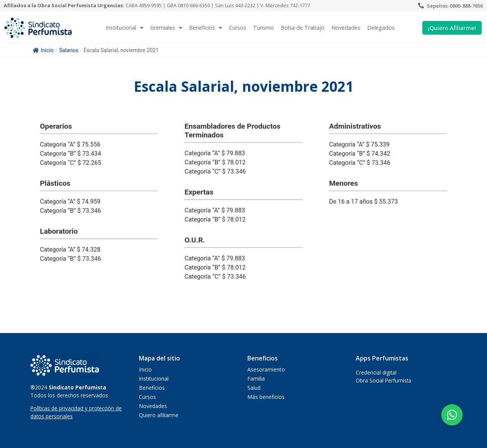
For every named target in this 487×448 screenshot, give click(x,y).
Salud (254, 388)
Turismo (263, 28)
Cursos (238, 28)
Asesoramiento (266, 369)
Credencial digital (376, 372)
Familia (256, 379)
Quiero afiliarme (159, 415)
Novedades (346, 28)
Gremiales (166, 28)
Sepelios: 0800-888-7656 (455, 6)
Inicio (43, 50)
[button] (452, 415)
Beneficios (206, 28)
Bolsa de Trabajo (303, 28)
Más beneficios (266, 397)
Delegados (381, 28)
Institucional (125, 28)
